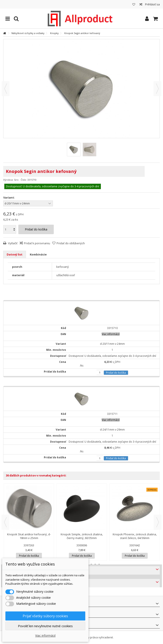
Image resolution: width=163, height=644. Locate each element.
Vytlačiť (12, 243)
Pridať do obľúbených (71, 243)
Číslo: (24, 180)
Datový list (15, 254)
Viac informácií (45, 635)
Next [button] (158, 522)
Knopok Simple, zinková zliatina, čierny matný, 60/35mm (82, 536)
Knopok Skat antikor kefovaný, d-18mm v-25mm (29, 536)
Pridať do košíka (116, 373)
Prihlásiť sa (152, 4)
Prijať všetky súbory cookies (45, 616)
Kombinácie (38, 254)
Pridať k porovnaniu (37, 243)
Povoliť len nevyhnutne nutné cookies (45, 626)
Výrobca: (8, 180)
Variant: (9, 198)
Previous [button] (5, 522)
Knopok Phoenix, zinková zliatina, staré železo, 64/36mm (135, 536)
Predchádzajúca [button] (6, 89)
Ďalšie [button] (157, 89)
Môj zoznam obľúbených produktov (134, 5)
